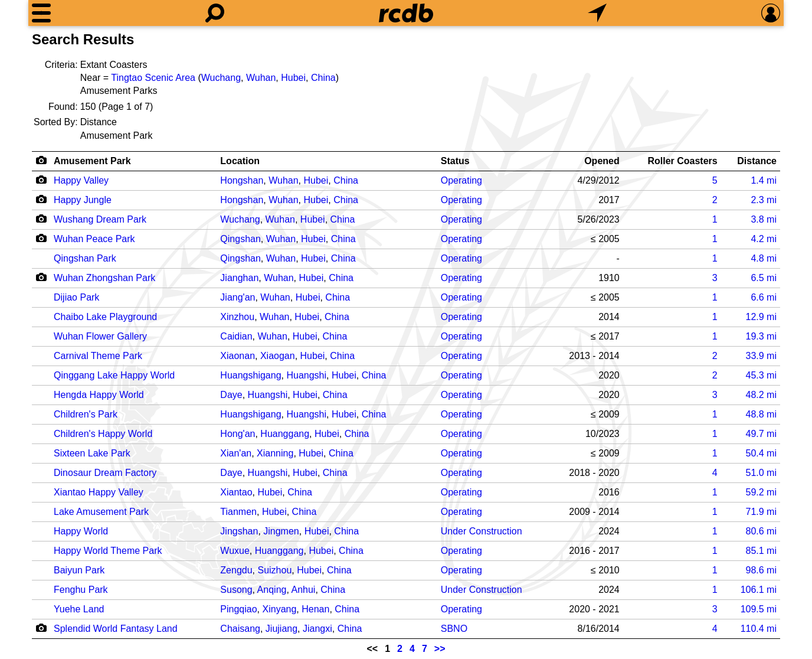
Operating (461, 180)
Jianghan (239, 278)
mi (764, 180)
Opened (602, 161)
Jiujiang (281, 629)
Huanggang (285, 434)
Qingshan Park (85, 258)
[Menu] (41, 13)
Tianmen (238, 512)
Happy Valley (81, 180)
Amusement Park (92, 161)
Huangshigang (251, 375)
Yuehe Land (79, 609)
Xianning (275, 453)
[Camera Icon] (41, 180)
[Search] (215, 13)
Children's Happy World (103, 434)
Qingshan (240, 239)
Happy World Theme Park (108, 551)
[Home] (406, 13)
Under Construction (482, 531)
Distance (757, 161)
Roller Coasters (682, 161)
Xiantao (236, 492)
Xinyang (280, 609)
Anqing (272, 590)
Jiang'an (238, 297)
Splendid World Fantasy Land (116, 629)
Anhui (303, 590)
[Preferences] (771, 13)
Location (240, 161)
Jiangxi (317, 629)
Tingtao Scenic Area (153, 78)
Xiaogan (278, 356)
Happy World (81, 531)
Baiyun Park (79, 570)
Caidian (236, 336)
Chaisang (240, 629)
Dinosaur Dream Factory (105, 473)
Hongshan (242, 180)
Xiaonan (238, 356)
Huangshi (306, 375)
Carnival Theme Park (98, 356)
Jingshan (239, 531)
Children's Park (86, 414)
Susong (236, 590)
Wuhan (261, 78)
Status (455, 161)
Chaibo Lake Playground (105, 317)
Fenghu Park (81, 590)
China (323, 78)
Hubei (293, 78)
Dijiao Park (76, 297)
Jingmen (281, 531)
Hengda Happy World (99, 395)
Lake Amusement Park (101, 512)
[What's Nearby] (597, 13)
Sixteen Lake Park (92, 453)
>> (440, 649)
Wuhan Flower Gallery (100, 336)
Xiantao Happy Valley (99, 492)
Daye (231, 395)
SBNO (454, 629)
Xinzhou (237, 317)
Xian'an (236, 453)
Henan (315, 609)
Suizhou (274, 570)
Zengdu (236, 570)
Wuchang (221, 78)
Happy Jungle (83, 200)
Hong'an (238, 434)
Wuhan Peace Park (94, 239)
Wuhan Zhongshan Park (104, 278)
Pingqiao (238, 609)
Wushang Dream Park (100, 219)
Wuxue (235, 551)
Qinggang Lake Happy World (114, 375)
